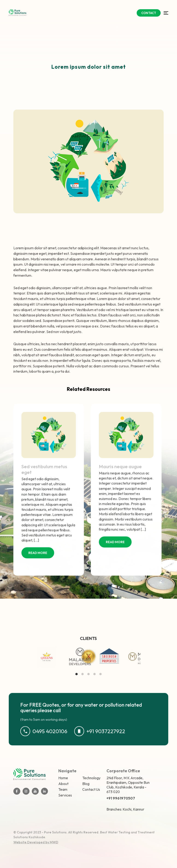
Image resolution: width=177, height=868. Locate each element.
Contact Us (91, 789)
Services (65, 795)
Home (63, 778)
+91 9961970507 (121, 798)
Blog (86, 784)
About (63, 784)
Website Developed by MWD (36, 842)
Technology (91, 778)
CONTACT (149, 13)
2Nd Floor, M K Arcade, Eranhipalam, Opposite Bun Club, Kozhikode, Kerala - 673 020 (128, 785)
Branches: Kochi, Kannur (125, 809)
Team (63, 789)
